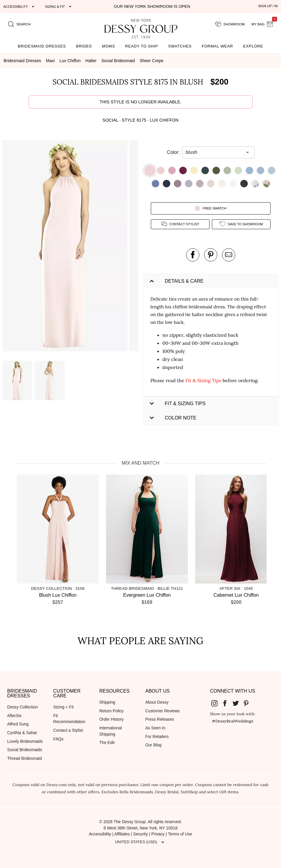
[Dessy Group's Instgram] (217, 703)
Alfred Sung (18, 724)
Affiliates (122, 834)
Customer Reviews (162, 711)
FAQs (58, 739)
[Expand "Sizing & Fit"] (59, 7)
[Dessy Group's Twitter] (238, 703)
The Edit (107, 743)
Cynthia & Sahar (22, 733)
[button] (66, 247)
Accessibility (100, 834)
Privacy (158, 834)
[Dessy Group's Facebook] (227, 703)
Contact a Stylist (68, 730)
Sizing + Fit (63, 707)
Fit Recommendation (69, 719)
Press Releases (160, 719)
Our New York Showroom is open (152, 6)
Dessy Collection (22, 707)
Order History (111, 719)
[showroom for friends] (230, 24)
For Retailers (157, 737)
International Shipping (111, 731)
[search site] (19, 24)
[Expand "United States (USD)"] (140, 842)
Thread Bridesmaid (25, 758)
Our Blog (153, 745)
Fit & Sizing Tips (203, 380)
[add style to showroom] (241, 224)
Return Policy (112, 711)
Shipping (107, 702)
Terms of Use (180, 834)
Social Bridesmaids (25, 750)
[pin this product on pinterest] (211, 255)
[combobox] (214, 152)
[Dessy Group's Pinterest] (249, 703)
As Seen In (155, 728)
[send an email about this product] (229, 255)
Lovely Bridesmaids (25, 741)
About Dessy (157, 702)
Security (141, 834)
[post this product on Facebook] (193, 255)
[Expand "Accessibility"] (20, 7)
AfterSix (14, 716)
